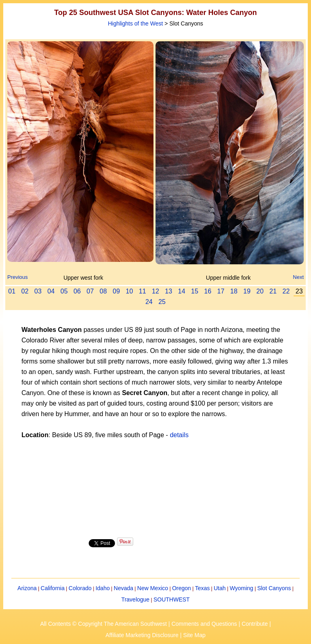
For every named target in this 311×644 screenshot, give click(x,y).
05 (64, 291)
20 (260, 291)
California (52, 588)
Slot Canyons (274, 588)
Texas (202, 588)
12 (155, 291)
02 (25, 291)
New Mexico (153, 588)
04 (51, 291)
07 (90, 291)
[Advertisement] (155, 488)
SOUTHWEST (171, 599)
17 (221, 291)
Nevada (124, 588)
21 (273, 291)
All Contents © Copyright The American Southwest (103, 624)
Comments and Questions (204, 624)
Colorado (80, 588)
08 (103, 291)
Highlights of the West (135, 23)
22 (286, 291)
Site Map (194, 635)
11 (143, 291)
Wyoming (241, 588)
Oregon (182, 588)
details (179, 435)
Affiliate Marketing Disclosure (142, 635)
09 (116, 291)
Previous (18, 277)
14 (182, 291)
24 (149, 302)
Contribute (255, 624)
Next (298, 277)
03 (38, 291)
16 (208, 291)
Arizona (27, 588)
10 (130, 291)
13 (168, 291)
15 (195, 291)
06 (77, 291)
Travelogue (136, 599)
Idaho (103, 588)
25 (162, 302)
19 (247, 291)
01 (12, 291)
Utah (220, 588)
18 (234, 291)
